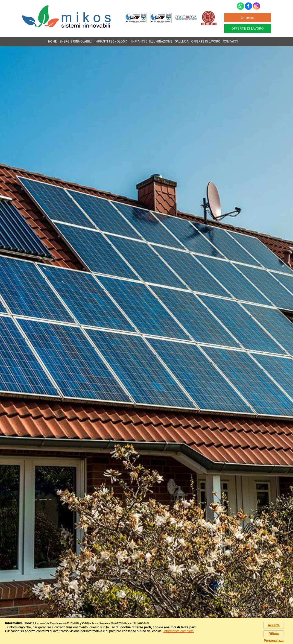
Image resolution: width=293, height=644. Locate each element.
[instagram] (256, 7)
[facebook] (248, 7)
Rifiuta (274, 634)
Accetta (274, 625)
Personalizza (274, 641)
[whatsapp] (241, 7)
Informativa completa (179, 631)
